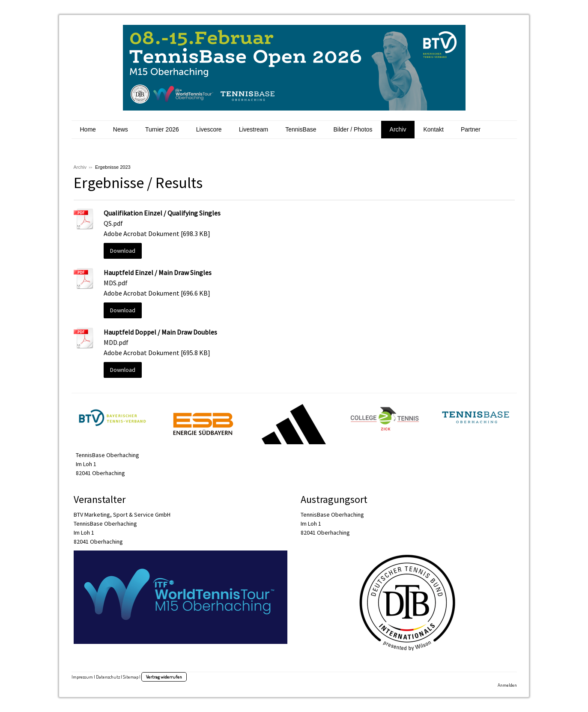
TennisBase (301, 129)
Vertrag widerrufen (164, 677)
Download (123, 251)
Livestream (254, 129)
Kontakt (433, 129)
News (121, 129)
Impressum (82, 677)
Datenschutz (108, 677)
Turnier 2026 (162, 129)
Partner (471, 129)
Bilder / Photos (353, 129)
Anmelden (507, 685)
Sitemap (131, 677)
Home (88, 129)
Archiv (398, 129)
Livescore (209, 129)
